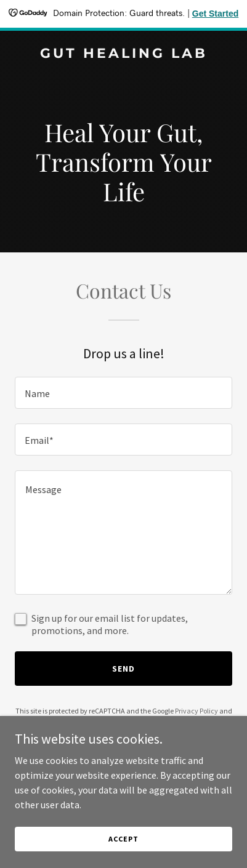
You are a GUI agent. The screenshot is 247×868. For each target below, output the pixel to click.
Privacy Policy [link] (196, 711)
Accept (123, 839)
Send (124, 669)
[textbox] (124, 393)
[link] (124, 54)
